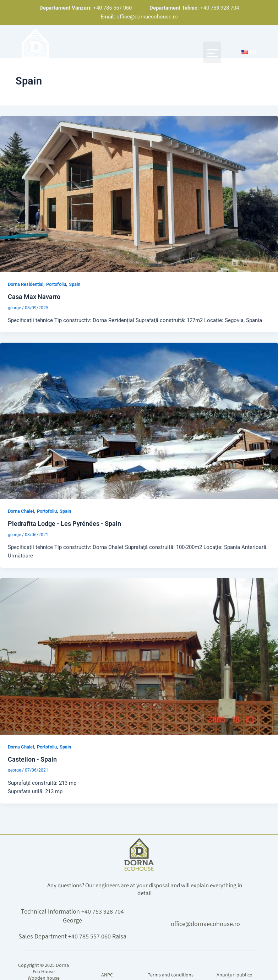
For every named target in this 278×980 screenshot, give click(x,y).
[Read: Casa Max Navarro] (139, 194)
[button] (212, 53)
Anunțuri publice (234, 974)
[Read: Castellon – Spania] (139, 656)
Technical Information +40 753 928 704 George (73, 916)
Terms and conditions (171, 974)
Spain (75, 285)
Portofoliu (56, 285)
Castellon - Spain (32, 759)
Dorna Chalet (21, 511)
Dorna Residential (26, 285)
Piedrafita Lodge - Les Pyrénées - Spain (64, 524)
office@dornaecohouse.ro (205, 924)
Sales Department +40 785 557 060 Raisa (72, 936)
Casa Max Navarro (34, 297)
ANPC (107, 975)
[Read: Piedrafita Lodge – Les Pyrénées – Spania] (139, 421)
